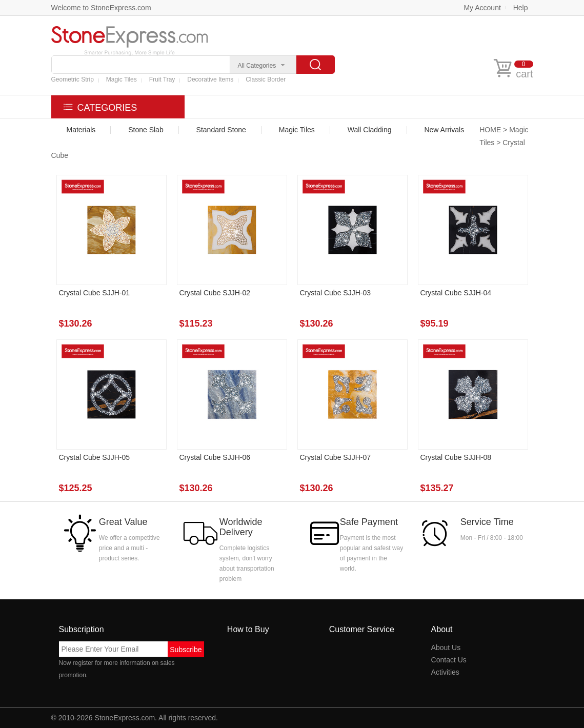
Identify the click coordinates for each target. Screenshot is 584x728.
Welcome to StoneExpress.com (101, 8)
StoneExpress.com (125, 718)
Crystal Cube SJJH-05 (95, 457)
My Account (482, 8)
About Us (446, 648)
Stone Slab (146, 130)
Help (521, 8)
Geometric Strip (73, 79)
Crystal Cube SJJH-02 (215, 293)
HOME (490, 130)
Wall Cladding (370, 130)
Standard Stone (221, 130)
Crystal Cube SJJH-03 (336, 293)
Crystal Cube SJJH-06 (215, 457)
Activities (445, 672)
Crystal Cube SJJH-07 (336, 457)
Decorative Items (210, 79)
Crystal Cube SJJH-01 (95, 293)
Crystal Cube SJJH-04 (456, 293)
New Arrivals (444, 130)
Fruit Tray (162, 79)
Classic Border (266, 79)
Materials (81, 130)
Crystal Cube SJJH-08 (456, 457)
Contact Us (449, 660)
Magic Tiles (122, 79)
